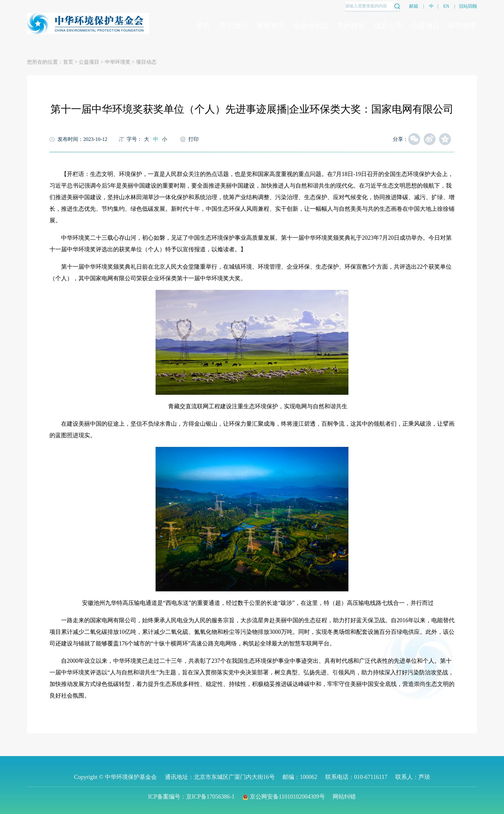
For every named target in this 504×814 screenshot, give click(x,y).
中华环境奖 (118, 62)
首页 (203, 26)
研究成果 (462, 26)
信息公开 (388, 26)
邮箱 (414, 6)
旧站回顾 (468, 6)
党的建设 (351, 26)
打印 (194, 139)
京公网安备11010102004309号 (283, 797)
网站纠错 (344, 797)
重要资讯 (270, 26)
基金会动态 (311, 26)
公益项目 (425, 26)
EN (446, 6)
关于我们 (233, 26)
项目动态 (146, 62)
